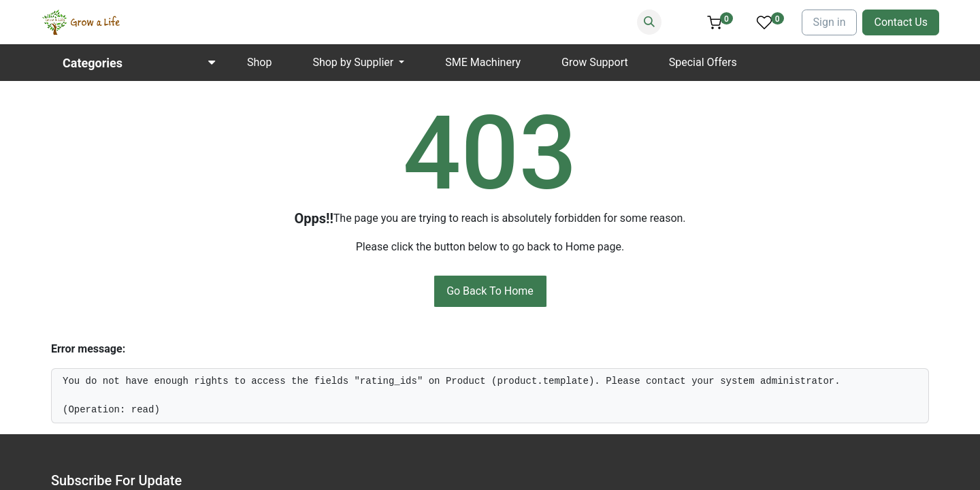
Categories (93, 63)
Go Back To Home (490, 291)
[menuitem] (259, 63)
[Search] (649, 22)
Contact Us (901, 22)
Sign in (830, 22)
